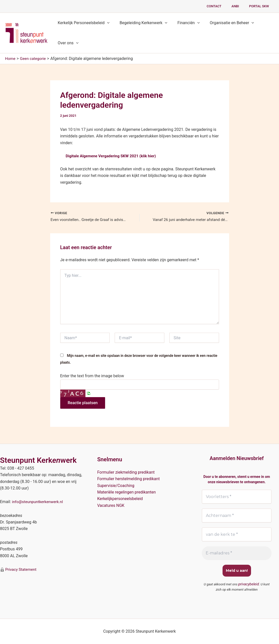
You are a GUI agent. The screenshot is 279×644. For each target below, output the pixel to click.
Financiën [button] (183, 23)
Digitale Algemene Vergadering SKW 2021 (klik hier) (113, 156)
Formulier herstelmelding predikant (129, 479)
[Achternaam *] (237, 515)
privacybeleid (249, 584)
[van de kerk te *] (237, 535)
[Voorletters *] (237, 496)
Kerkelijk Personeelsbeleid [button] (83, 23)
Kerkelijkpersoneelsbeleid (120, 498)
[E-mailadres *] (237, 553)
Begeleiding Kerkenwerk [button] (140, 23)
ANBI (241, 6)
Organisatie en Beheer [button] (225, 23)
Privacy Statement (21, 569)
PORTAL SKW (261, 6)
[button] (106, 23)
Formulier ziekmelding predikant (126, 472)
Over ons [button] (67, 43)
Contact (223, 6)
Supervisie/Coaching (116, 485)
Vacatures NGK (111, 505)
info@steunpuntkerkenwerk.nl (38, 501)
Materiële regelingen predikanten (127, 492)
